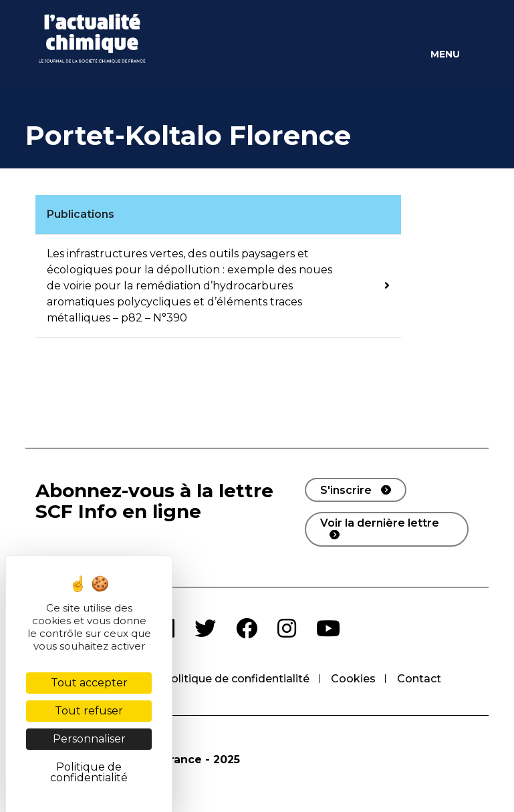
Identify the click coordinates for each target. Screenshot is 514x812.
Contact (419, 679)
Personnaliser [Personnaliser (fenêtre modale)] (89, 739)
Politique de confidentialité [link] (89, 772)
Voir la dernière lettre (380, 523)
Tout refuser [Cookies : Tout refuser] (89, 711)
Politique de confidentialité (236, 679)
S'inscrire (346, 490)
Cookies (353, 679)
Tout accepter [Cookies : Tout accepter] (89, 683)
